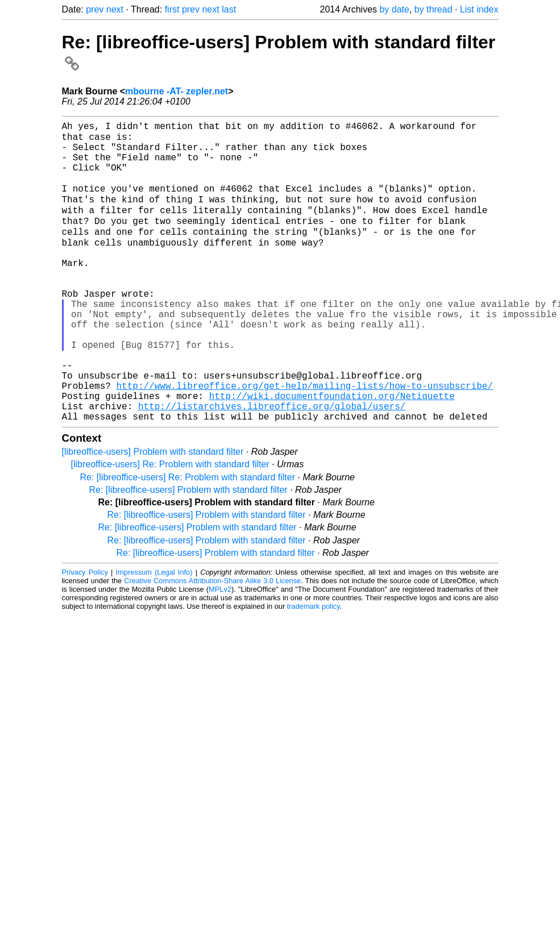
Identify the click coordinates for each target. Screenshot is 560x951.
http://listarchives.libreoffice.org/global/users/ (272, 465)
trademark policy (314, 668)
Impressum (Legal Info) (154, 634)
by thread (434, 9)
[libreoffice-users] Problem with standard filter (153, 513)
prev (95, 9)
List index (479, 9)
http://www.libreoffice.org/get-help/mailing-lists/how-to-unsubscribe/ (305, 440)
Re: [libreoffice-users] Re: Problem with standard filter (188, 539)
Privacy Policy (85, 634)
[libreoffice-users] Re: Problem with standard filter (170, 526)
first (172, 9)
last (229, 9)
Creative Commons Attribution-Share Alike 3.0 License (212, 642)
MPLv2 (220, 651)
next (115, 9)
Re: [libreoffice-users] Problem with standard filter (188, 551)
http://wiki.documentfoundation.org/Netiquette (332, 452)
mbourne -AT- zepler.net (177, 91)
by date (394, 9)
